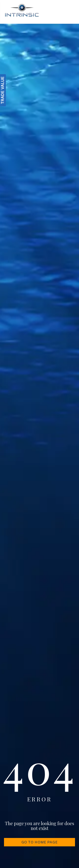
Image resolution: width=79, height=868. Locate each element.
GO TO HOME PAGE (40, 842)
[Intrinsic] (22, 12)
